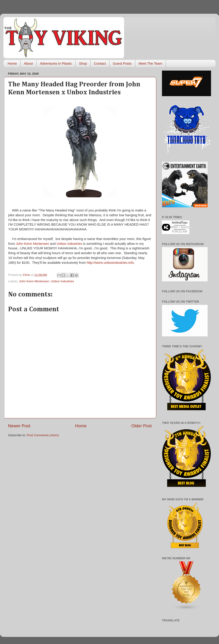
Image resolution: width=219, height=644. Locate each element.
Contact (100, 63)
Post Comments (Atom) (43, 435)
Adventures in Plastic (56, 63)
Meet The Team (151, 63)
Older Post (142, 426)
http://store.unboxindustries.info (110, 263)
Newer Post (19, 426)
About (28, 63)
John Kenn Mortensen (33, 244)
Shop (83, 63)
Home (12, 63)
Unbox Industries (69, 244)
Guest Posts (122, 63)
